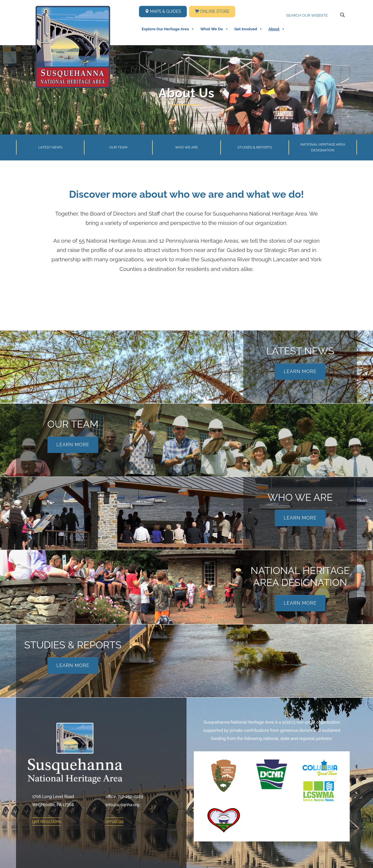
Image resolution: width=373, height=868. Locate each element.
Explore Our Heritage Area (168, 29)
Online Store (212, 11)
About (277, 29)
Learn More (300, 371)
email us (115, 821)
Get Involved (248, 29)
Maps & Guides (163, 11)
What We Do (214, 29)
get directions (47, 821)
